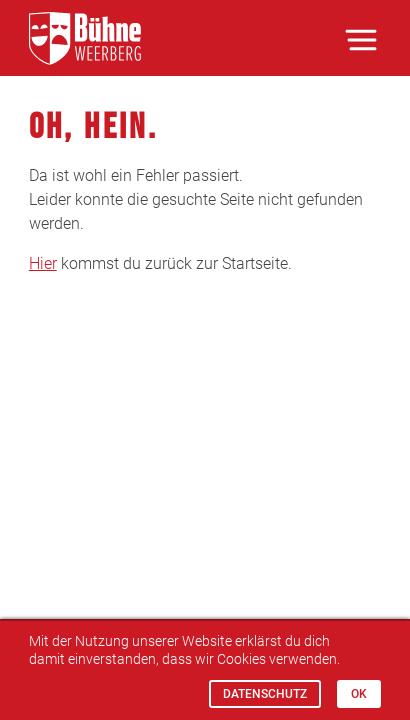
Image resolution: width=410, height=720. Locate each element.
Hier (43, 263)
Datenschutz (265, 694)
